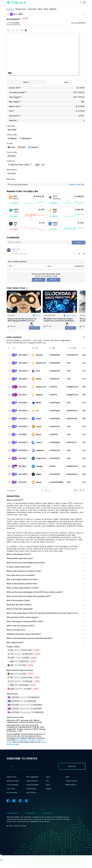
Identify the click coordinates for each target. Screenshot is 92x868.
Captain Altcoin (70, 315)
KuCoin (36, 315)
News (46, 9)
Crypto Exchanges (33, 785)
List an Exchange (12, 785)
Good (39, 280)
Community (32, 9)
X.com (12, 147)
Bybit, (34, 740)
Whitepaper (25, 138)
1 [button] (46, 491)
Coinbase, (40, 740)
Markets (53, 9)
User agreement (13, 813)
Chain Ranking (31, 789)
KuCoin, (10, 742)
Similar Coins (21, 9)
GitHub (12, 156)
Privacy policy (31, 813)
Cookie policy (47, 813)
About (40, 9)
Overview (10, 9)
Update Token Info (77, 184)
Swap (66, 82)
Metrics (26, 82)
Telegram (33, 147)
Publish (79, 243)
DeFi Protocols (31, 793)
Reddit (22, 147)
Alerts (67, 777)
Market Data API (71, 785)
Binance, (18, 740)
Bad (53, 280)
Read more (34, 328)
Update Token (12, 777)
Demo (48, 785)
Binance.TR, (27, 740)
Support (49, 789)
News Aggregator (32, 777)
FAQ (47, 781)
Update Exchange (13, 781)
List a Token (11, 789)
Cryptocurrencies (32, 781)
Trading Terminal (71, 781)
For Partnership (12, 793)
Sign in (48, 777)
